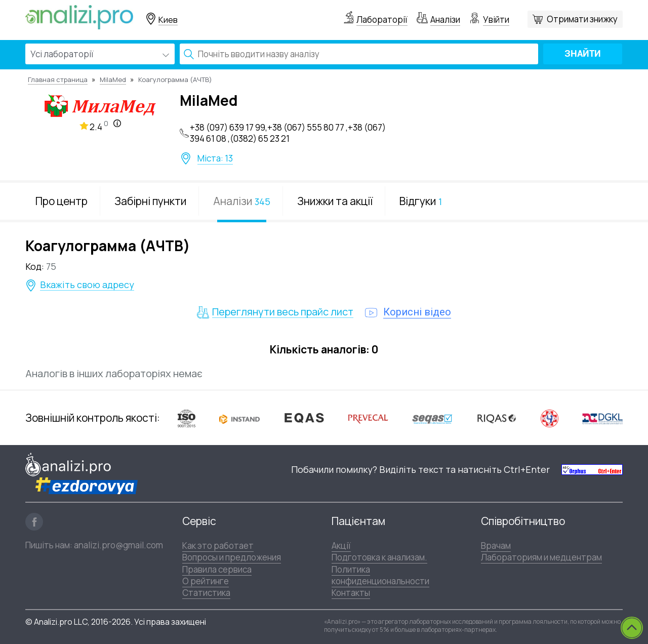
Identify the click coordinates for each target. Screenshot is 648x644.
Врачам (496, 546)
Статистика (206, 593)
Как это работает (218, 546)
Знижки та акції (335, 201)
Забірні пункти (150, 201)
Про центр (62, 201)
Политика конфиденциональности (380, 575)
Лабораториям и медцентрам (541, 557)
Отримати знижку (582, 19)
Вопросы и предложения (232, 557)
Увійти (496, 19)
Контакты (351, 593)
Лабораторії (382, 19)
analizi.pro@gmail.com (118, 545)
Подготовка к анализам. (379, 557)
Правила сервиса (217, 569)
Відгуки (421, 201)
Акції (341, 546)
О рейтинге (206, 581)
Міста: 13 (215, 158)
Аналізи (445, 19)
